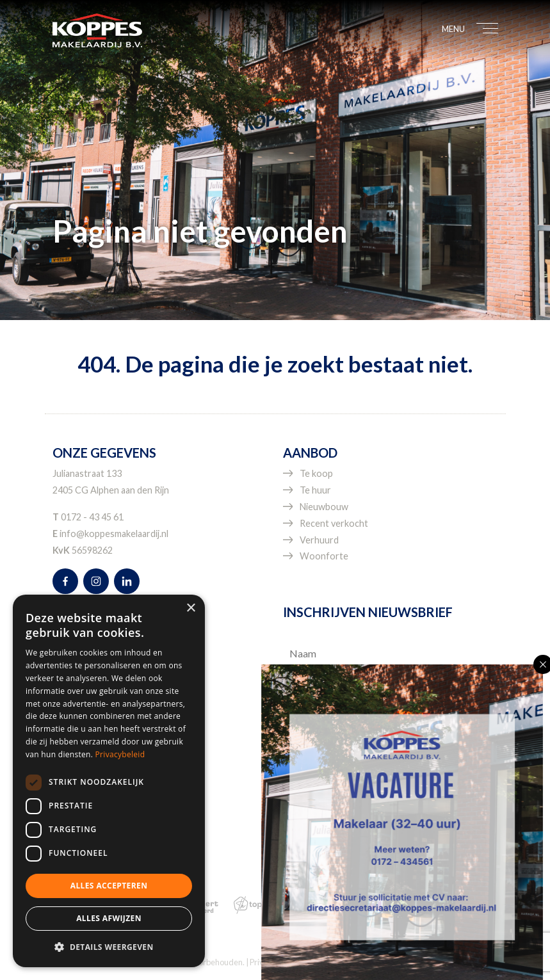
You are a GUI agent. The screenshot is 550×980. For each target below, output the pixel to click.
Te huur (315, 490)
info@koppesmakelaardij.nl (114, 534)
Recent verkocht (334, 523)
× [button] (190, 608)
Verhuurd (319, 540)
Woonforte (324, 556)
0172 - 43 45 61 (92, 517)
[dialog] (109, 781)
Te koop (316, 473)
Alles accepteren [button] (109, 886)
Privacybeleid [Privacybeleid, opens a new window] (120, 754)
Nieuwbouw (324, 507)
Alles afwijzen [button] (109, 918)
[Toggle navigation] (481, 30)
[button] (109, 947)
